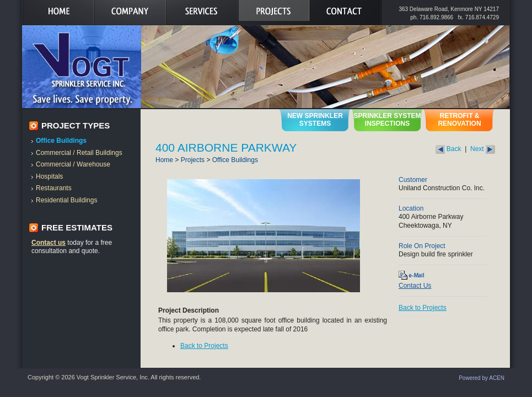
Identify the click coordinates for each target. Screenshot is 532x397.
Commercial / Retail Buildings (79, 153)
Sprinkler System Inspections (387, 120)
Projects (193, 160)
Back (448, 149)
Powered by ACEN (482, 378)
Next (483, 149)
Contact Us (415, 286)
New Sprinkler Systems (315, 120)
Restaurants (54, 188)
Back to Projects (204, 346)
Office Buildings (61, 141)
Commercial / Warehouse (73, 164)
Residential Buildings (66, 200)
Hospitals (49, 176)
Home (164, 160)
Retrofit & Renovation (459, 120)
